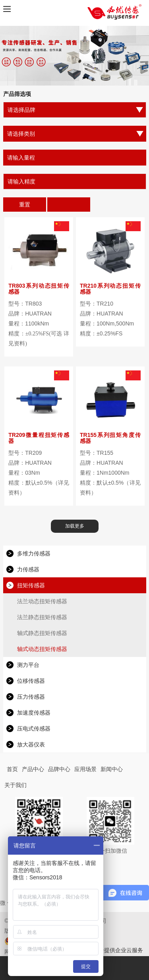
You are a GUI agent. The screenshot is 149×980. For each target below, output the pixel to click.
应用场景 (85, 769)
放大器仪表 (31, 744)
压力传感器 (31, 697)
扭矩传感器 (31, 585)
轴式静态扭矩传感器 (42, 633)
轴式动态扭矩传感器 (42, 649)
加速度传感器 (34, 713)
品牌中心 (59, 769)
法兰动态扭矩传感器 (42, 601)
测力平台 (28, 665)
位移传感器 (31, 681)
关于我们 (15, 785)
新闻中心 (112, 769)
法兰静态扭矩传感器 (42, 617)
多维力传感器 (34, 553)
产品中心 (33, 769)
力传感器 (28, 569)
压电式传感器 (34, 729)
